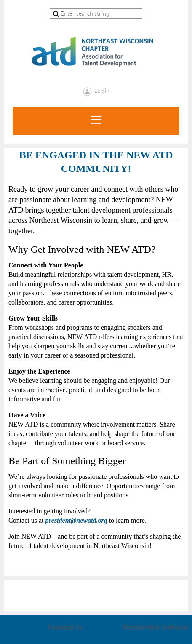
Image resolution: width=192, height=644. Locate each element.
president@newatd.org (76, 520)
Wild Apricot (103, 627)
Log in (102, 91)
